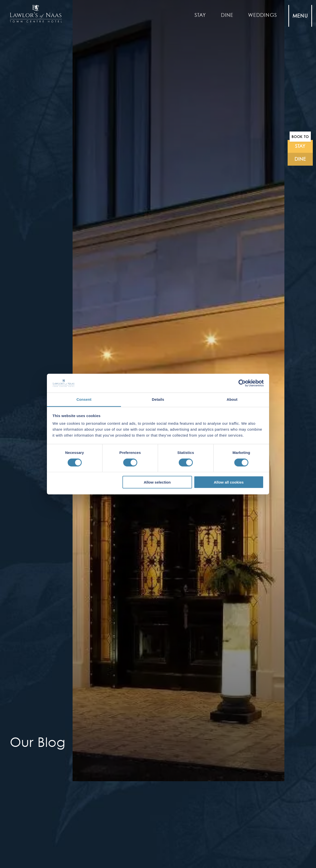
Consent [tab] (84, 399)
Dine (227, 15)
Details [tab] (158, 399)
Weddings (263, 15)
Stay (200, 15)
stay (300, 146)
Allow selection (157, 482)
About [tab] (232, 399)
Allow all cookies (229, 482)
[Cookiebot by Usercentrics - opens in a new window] (242, 383)
